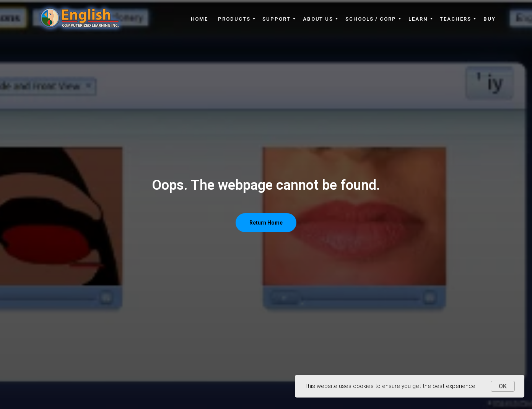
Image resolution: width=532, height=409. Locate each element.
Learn (418, 19)
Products (234, 19)
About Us (318, 19)
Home (200, 19)
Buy (490, 19)
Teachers (455, 19)
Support (276, 19)
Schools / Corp (371, 19)
